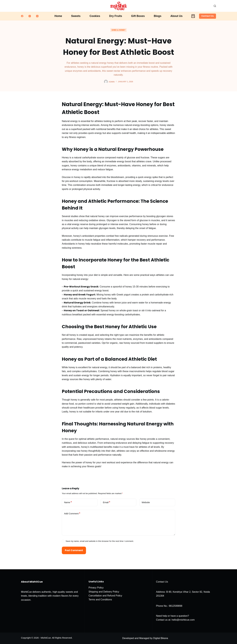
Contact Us (208, 16)
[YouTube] (37, 16)
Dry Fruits (116, 16)
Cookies (95, 16)
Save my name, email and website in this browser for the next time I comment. (100, 541)
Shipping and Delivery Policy (104, 592)
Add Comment (72, 514)
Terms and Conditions (100, 600)
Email (107, 502)
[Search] (215, 6)
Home (58, 16)
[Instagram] (30, 16)
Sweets (76, 16)
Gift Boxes (138, 16)
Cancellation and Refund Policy (105, 596)
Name (68, 502)
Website (146, 502)
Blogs (158, 16)
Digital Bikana (161, 638)
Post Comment (74, 550)
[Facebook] (22, 16)
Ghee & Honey (118, 30)
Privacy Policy (96, 588)
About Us (177, 16)
